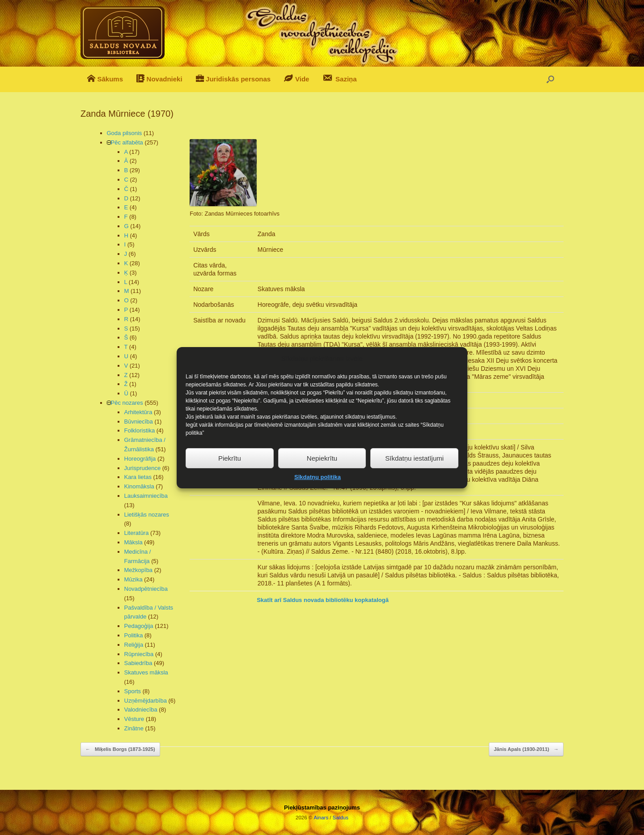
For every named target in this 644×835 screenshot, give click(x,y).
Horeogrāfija (140, 459)
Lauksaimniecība (146, 496)
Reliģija (134, 645)
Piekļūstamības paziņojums (322, 807)
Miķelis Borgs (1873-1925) (120, 749)
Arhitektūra (138, 412)
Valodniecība (141, 710)
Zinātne (134, 728)
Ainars (321, 818)
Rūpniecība (139, 654)
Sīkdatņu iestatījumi (414, 470)
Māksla (133, 542)
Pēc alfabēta (127, 142)
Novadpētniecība (146, 589)
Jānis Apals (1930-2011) (526, 749)
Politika (134, 635)
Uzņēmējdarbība (146, 701)
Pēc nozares (127, 403)
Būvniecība (139, 422)
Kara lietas (138, 477)
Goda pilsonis (125, 133)
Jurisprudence (143, 468)
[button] (550, 79)
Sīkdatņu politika (318, 489)
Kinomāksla (139, 486)
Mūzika (133, 579)
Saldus (341, 818)
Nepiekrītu (322, 470)
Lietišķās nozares (147, 515)
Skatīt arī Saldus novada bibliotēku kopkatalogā (323, 600)
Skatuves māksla (146, 672)
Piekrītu (230, 470)
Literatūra (137, 533)
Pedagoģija (139, 626)
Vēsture (134, 719)
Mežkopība (139, 570)
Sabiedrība (138, 663)
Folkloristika (140, 430)
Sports (133, 691)
